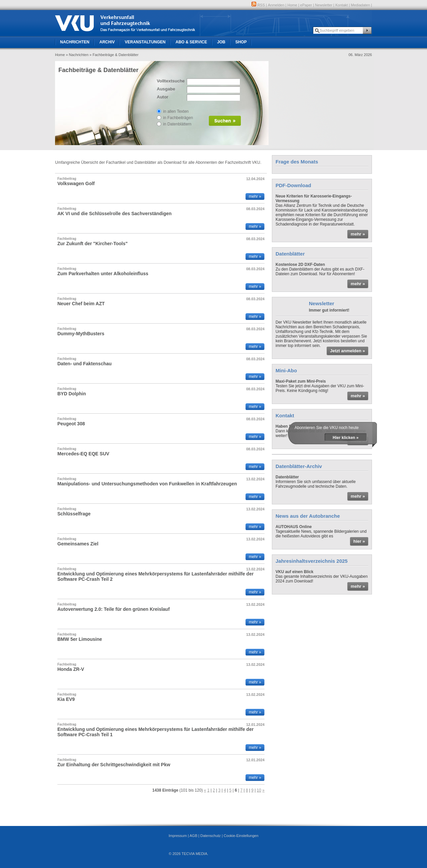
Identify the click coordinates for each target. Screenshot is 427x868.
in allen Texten (176, 111)
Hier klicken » (345, 438)
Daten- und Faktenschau (85, 364)
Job (221, 42)
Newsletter (324, 5)
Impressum (177, 836)
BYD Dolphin (72, 394)
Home (292, 5)
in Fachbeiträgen (178, 118)
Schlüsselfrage (74, 514)
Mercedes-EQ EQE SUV (83, 454)
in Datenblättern (177, 124)
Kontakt (341, 5)
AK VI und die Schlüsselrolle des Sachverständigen (114, 213)
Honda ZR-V (71, 669)
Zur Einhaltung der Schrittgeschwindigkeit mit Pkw (114, 765)
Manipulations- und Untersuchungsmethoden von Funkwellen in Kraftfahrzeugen (147, 484)
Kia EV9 (66, 699)
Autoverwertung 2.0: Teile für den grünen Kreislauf (114, 609)
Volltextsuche (170, 81)
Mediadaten (361, 5)
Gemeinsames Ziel (78, 544)
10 (259, 790)
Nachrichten (75, 42)
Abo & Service (191, 42)
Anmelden (276, 5)
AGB (193, 836)
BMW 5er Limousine (80, 639)
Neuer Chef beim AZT (81, 304)
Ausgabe (166, 89)
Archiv (107, 42)
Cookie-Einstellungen (241, 836)
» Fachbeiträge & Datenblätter (114, 55)
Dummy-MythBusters (81, 334)
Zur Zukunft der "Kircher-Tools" (93, 244)
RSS (258, 5)
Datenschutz (210, 836)
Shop (241, 42)
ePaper (306, 5)
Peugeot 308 (71, 424)
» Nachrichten (77, 55)
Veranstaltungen (145, 42)
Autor (163, 97)
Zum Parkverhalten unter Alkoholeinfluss (103, 274)
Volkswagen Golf (76, 183)
